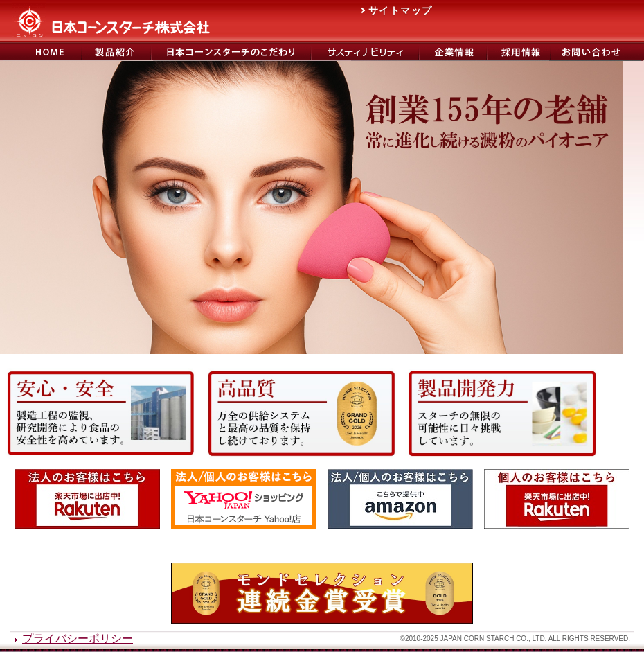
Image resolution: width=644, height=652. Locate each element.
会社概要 (453, 52)
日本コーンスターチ (41, 52)
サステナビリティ (365, 52)
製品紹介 (116, 52)
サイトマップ (400, 10)
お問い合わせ (597, 52)
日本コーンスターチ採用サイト (519, 52)
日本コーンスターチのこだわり (231, 52)
